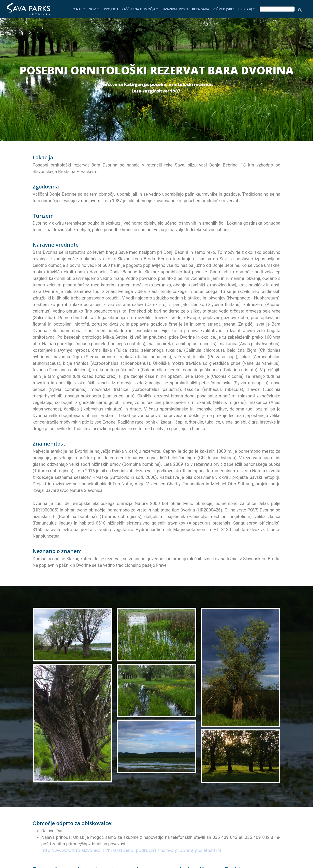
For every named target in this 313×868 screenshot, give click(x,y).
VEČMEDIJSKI (222, 9)
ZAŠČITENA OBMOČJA (138, 9)
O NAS (78, 9)
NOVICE (95, 9)
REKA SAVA (201, 9)
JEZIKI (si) (245, 9)
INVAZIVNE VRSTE (175, 9)
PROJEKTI (111, 9)
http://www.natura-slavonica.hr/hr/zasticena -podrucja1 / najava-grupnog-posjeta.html (131, 850)
